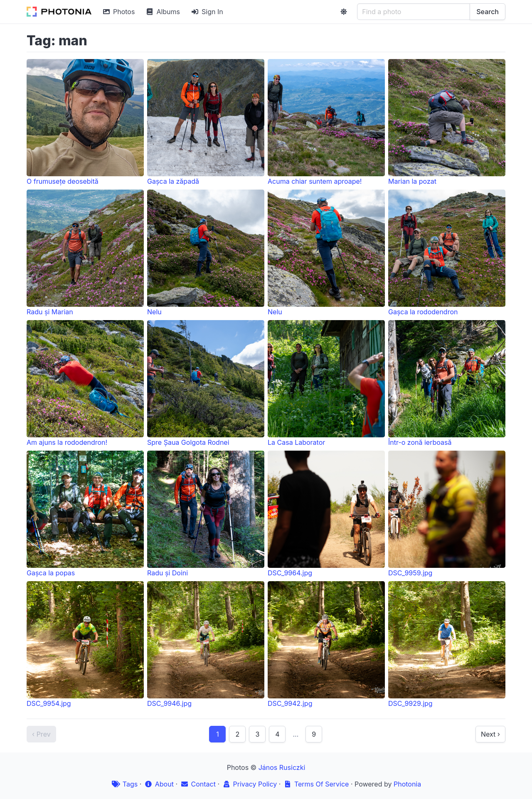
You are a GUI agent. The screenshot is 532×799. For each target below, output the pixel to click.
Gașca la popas (85, 514)
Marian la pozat (447, 122)
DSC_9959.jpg (447, 514)
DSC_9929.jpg (447, 644)
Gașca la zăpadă (206, 122)
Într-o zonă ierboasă (447, 383)
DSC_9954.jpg (85, 644)
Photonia (407, 784)
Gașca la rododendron (447, 253)
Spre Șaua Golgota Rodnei (206, 383)
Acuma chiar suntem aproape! (326, 122)
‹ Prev (41, 734)
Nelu (206, 253)
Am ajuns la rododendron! (85, 383)
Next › (490, 734)
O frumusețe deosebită (85, 122)
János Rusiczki (282, 767)
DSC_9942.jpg (326, 644)
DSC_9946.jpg (206, 644)
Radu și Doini (206, 514)
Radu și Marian (85, 253)
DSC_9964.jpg (326, 514)
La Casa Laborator (326, 383)
